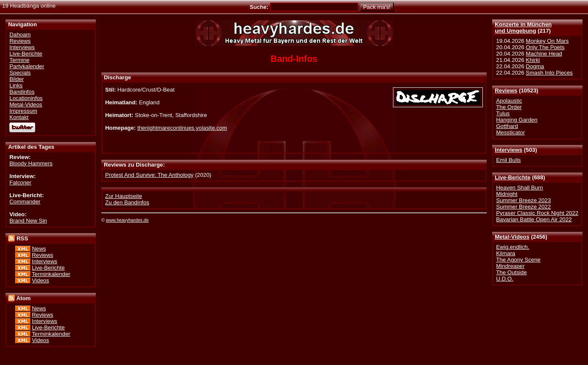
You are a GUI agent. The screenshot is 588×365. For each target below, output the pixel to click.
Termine (19, 60)
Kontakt (19, 117)
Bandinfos (22, 92)
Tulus (503, 113)
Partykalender (27, 66)
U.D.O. (505, 279)
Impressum (23, 111)
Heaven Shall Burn (520, 188)
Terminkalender (51, 274)
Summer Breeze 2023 (523, 200)
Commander (25, 202)
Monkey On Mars (547, 41)
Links (16, 85)
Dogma (535, 66)
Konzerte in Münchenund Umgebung (523, 28)
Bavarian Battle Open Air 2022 (534, 219)
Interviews (509, 150)
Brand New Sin (28, 221)
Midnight (507, 194)
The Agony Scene (518, 260)
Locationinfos (26, 98)
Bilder (17, 79)
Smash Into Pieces (549, 73)
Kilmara (506, 253)
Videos (40, 280)
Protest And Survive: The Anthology (149, 175)
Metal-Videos (512, 237)
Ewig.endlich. (513, 247)
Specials (20, 73)
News (39, 249)
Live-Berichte (513, 177)
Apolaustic (509, 101)
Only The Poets (545, 47)
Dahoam (20, 35)
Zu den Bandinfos (127, 202)
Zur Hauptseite (124, 196)
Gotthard (507, 126)
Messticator (510, 132)
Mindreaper (510, 266)
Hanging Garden (517, 120)
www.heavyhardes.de (127, 220)
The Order (509, 107)
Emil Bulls (508, 160)
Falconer (20, 182)
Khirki (533, 60)
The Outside (511, 272)
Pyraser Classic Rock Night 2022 (537, 213)
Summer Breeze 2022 (523, 207)
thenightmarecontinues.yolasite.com (182, 128)
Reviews (506, 91)
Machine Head (544, 54)
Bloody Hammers (31, 163)
